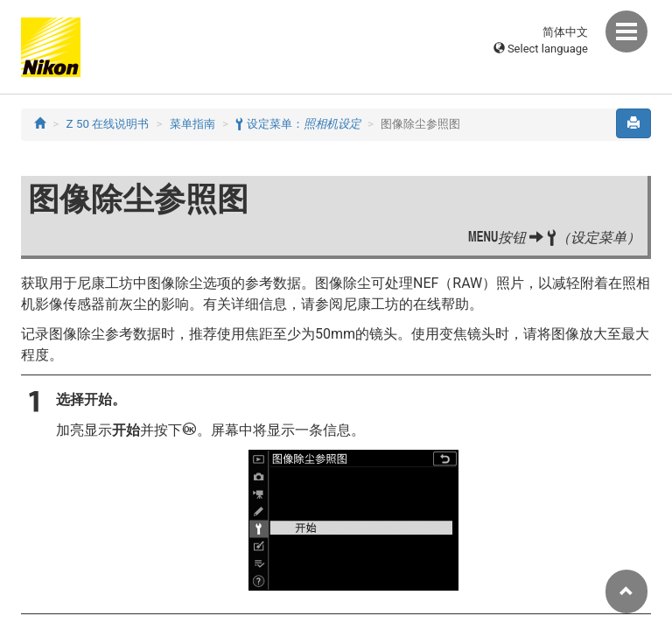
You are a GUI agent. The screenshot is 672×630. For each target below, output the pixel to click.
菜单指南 (192, 124)
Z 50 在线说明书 (108, 124)
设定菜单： (297, 124)
